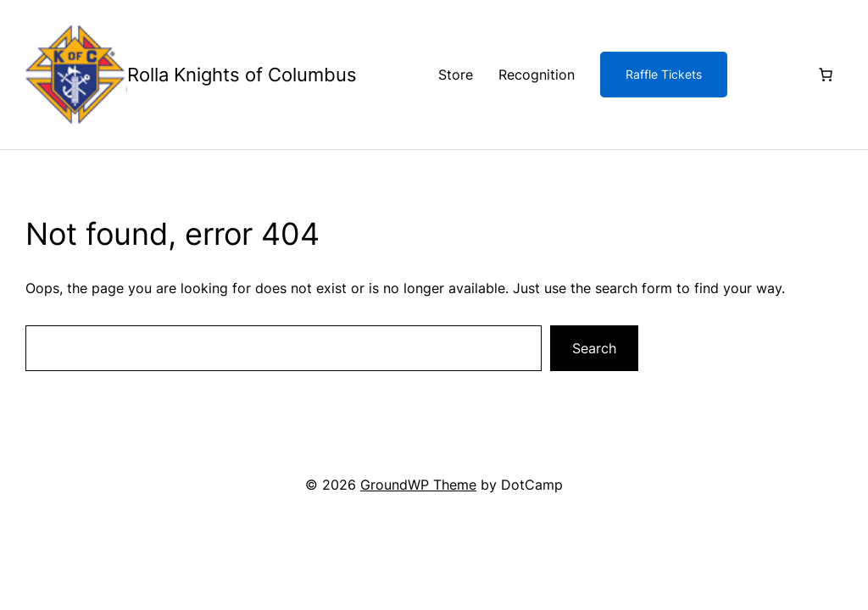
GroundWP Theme (418, 485)
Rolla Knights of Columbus (242, 75)
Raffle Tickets (664, 74)
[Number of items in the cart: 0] (826, 75)
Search (594, 348)
